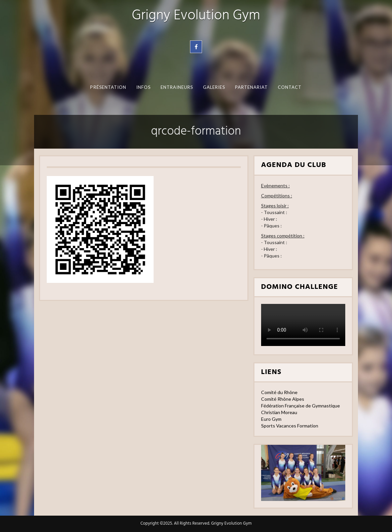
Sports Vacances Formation (290, 426)
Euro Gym (271, 419)
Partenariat (252, 87)
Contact (290, 87)
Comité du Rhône (279, 392)
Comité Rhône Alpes (283, 399)
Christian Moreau (279, 412)
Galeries (214, 87)
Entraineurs (177, 87)
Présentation (108, 87)
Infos (143, 87)
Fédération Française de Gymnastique (301, 406)
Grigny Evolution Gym (196, 16)
